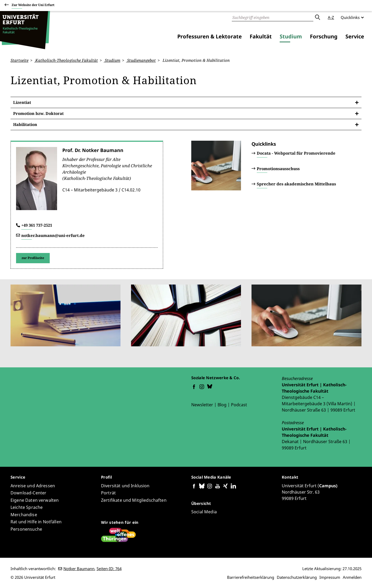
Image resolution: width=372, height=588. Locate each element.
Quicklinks (350, 17)
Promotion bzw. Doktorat (38, 113)
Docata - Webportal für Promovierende (296, 153)
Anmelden (352, 577)
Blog (222, 405)
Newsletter (202, 405)
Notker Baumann (79, 569)
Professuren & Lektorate (210, 36)
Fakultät (261, 36)
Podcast (239, 405)
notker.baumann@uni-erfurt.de (53, 235)
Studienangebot (141, 60)
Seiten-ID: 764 (109, 569)
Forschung (324, 36)
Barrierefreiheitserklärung (251, 577)
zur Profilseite (33, 258)
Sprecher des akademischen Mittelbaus (296, 184)
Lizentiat (22, 102)
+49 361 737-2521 (37, 225)
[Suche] (273, 17)
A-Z (331, 17)
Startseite (19, 60)
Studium (291, 36)
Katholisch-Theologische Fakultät (66, 60)
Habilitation (25, 124)
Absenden (317, 17)
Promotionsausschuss (278, 168)
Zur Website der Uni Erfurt (33, 6)
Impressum (330, 577)
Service (355, 36)
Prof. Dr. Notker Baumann (93, 150)
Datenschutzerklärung (297, 577)
